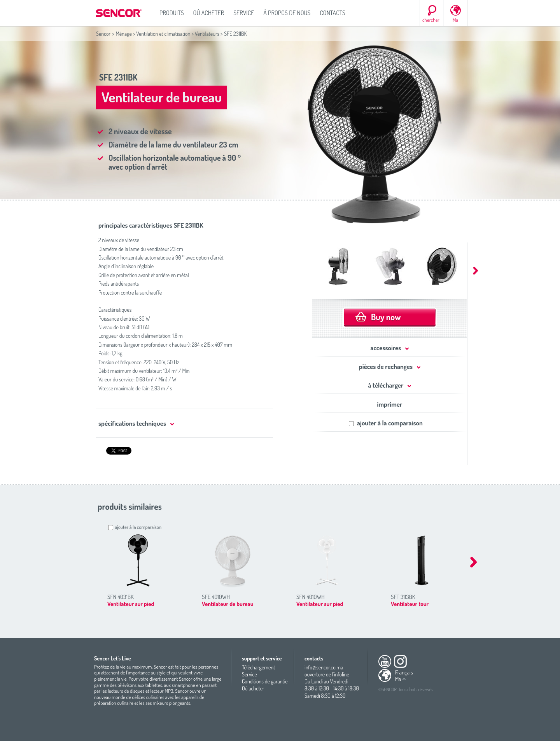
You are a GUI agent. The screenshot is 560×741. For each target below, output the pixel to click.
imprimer (390, 404)
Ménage (124, 34)
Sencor (103, 34)
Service (244, 13)
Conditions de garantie (265, 681)
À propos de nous (287, 13)
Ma (455, 20)
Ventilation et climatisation (163, 34)
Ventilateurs (207, 34)
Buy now (386, 317)
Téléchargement (259, 667)
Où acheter (209, 13)
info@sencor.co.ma (324, 667)
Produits (172, 13)
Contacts (332, 13)
